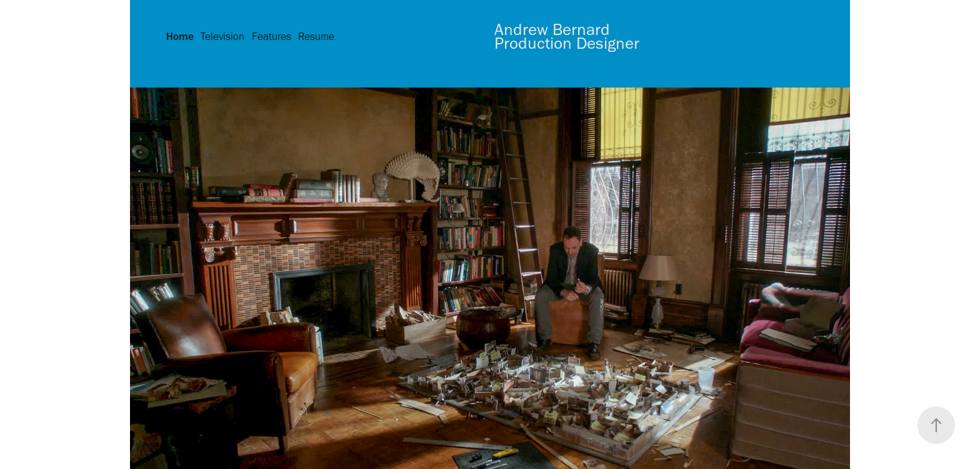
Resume (316, 36)
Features (272, 36)
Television (222, 36)
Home (180, 36)
